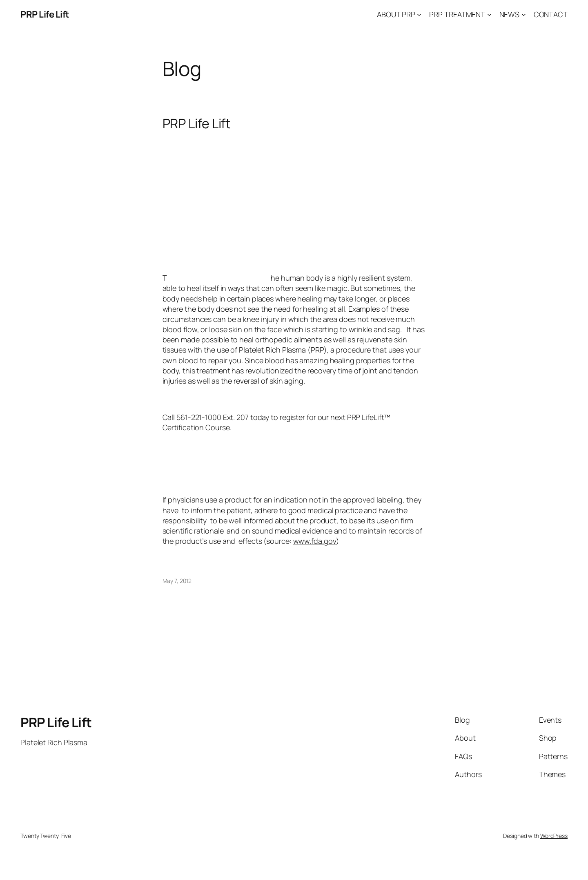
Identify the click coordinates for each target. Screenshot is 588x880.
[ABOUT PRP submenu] (419, 15)
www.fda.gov (315, 541)
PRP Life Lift (45, 14)
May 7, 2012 (177, 581)
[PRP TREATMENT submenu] (489, 15)
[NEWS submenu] (524, 15)
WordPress (554, 836)
